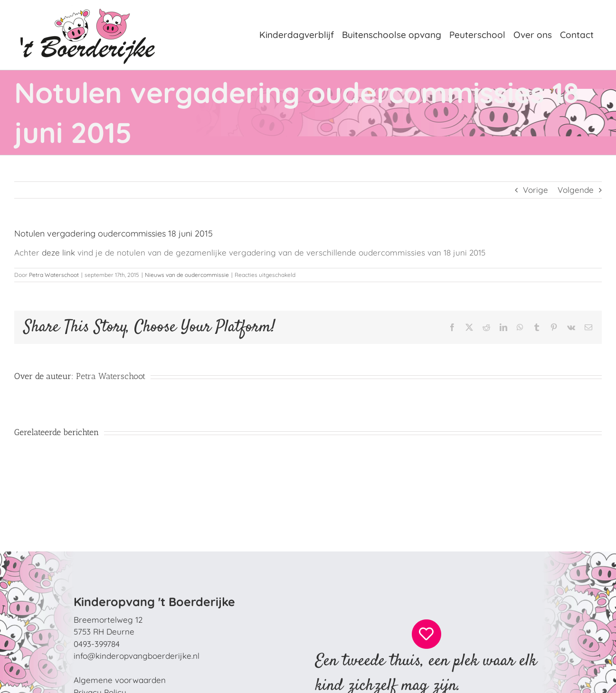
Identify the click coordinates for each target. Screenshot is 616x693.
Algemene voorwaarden (120, 680)
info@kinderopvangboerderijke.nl (137, 656)
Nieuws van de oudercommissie (187, 275)
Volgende (576, 190)
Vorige (535, 190)
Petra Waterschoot (54, 275)
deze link (58, 252)
